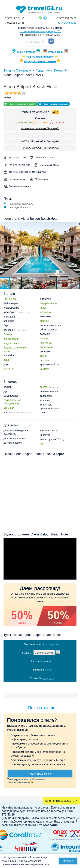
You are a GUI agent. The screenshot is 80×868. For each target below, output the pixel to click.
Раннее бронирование (40, 57)
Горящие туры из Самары (40, 61)
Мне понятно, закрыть (60, 801)
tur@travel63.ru (67, 23)
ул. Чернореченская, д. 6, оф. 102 (40, 31)
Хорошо (68, 861)
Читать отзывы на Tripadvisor (40, 148)
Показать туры (40, 685)
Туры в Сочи (56, 52)
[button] (16, 283)
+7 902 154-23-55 (14, 23)
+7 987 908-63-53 (66, 18)
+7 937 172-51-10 (14, 18)
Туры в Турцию (26, 52)
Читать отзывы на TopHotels (40, 128)
